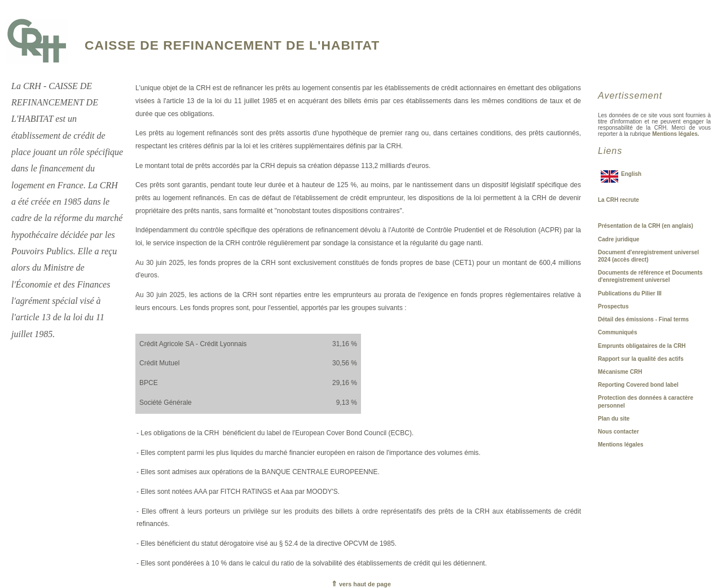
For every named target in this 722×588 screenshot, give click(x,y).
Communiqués (617, 332)
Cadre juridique (618, 239)
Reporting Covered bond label (638, 385)
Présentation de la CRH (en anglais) (646, 226)
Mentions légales (621, 445)
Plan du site (614, 419)
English (631, 174)
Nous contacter (618, 432)
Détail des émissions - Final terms (643, 319)
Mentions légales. (675, 134)
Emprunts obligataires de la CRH (642, 346)
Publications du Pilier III (630, 293)
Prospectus (613, 306)
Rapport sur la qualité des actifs (641, 359)
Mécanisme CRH (620, 372)
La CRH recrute (618, 200)
